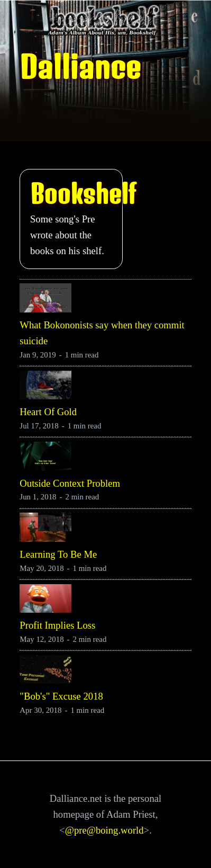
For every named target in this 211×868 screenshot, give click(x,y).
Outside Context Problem (70, 483)
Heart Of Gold (48, 412)
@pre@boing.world (104, 830)
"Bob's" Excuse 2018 (61, 696)
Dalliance (80, 67)
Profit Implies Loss (57, 625)
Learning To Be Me (58, 554)
